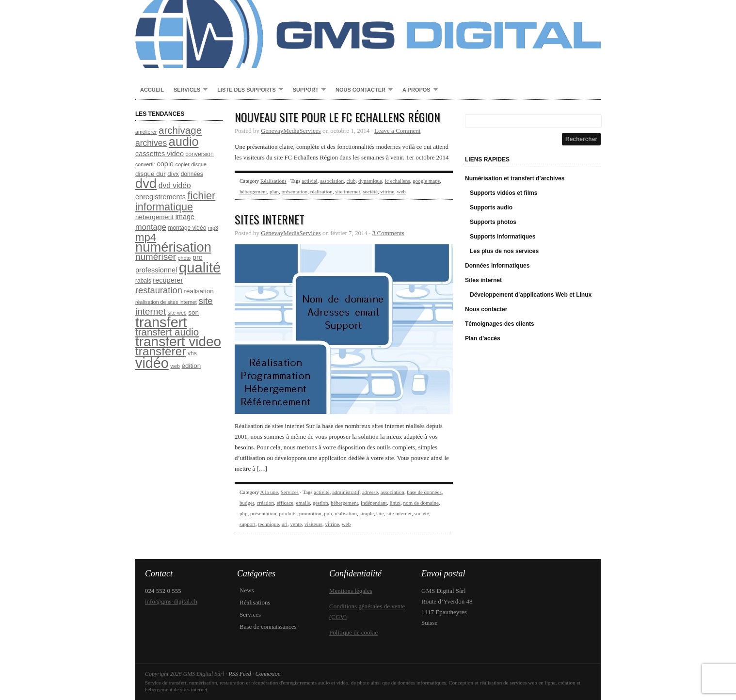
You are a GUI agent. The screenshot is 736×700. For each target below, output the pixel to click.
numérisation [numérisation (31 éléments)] (173, 247)
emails (303, 503)
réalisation (321, 191)
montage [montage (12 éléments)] (151, 227)
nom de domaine (421, 503)
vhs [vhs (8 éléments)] (192, 353)
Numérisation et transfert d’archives (515, 178)
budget (247, 503)
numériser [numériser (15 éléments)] (156, 257)
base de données (424, 492)
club (351, 181)
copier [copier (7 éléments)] (183, 164)
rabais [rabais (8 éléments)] (143, 281)
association (332, 181)
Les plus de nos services (504, 251)
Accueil (152, 90)
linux (395, 503)
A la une (269, 492)
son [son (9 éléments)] (193, 312)
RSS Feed (240, 674)
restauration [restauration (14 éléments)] (159, 290)
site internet (348, 191)
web (401, 191)
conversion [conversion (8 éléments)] (200, 154)
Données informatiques (497, 266)
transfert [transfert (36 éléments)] (161, 322)
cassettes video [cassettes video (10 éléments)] (160, 154)
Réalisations (273, 181)
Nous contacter (362, 90)
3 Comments (388, 233)
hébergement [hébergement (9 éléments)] (154, 217)
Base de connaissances (268, 627)
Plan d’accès (483, 338)
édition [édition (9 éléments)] (192, 366)
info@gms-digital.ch (171, 601)
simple (367, 513)
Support (307, 90)
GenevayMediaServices (291, 131)
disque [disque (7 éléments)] (199, 164)
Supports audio (491, 207)
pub (328, 513)
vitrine (387, 191)
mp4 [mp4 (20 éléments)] (146, 237)
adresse (370, 492)
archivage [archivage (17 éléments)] (180, 130)
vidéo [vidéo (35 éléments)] (152, 363)
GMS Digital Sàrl (368, 34)
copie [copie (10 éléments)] (166, 164)
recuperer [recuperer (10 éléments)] (168, 280)
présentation (295, 191)
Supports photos (493, 222)
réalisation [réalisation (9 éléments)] (199, 291)
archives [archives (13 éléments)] (151, 143)
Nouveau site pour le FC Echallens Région (337, 117)
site (380, 513)
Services (188, 90)
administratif (346, 492)
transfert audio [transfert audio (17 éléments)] (167, 332)
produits (288, 513)
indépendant (374, 503)
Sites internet (270, 219)
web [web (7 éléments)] (175, 366)
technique (269, 524)
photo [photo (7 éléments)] (184, 258)
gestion (320, 503)
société (370, 191)
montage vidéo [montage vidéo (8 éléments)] (187, 228)
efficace (285, 503)
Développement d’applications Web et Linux (531, 295)
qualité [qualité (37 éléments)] (200, 267)
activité (309, 181)
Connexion (268, 674)
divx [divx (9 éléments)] (173, 174)
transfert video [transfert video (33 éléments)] (178, 342)
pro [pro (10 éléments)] (198, 257)
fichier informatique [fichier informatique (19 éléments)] (175, 201)
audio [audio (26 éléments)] (184, 142)
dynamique (370, 181)
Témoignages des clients (500, 324)
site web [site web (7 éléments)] (177, 313)
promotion (310, 513)
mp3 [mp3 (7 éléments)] (213, 228)
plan (274, 191)
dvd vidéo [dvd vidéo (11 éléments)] (175, 185)
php (244, 513)
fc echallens (397, 181)
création (265, 503)
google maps (426, 181)
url (285, 524)
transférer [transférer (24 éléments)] (160, 351)
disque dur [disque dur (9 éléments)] (151, 174)
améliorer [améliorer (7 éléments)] (146, 132)
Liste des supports (248, 90)
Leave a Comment (397, 131)
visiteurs (313, 524)
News (247, 590)
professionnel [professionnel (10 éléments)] (156, 270)
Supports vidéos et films (504, 193)
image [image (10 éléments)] (185, 217)
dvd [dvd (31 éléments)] (146, 183)
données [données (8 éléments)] (192, 174)
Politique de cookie (353, 632)
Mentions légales (351, 591)
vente (296, 524)
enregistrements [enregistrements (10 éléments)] (160, 197)
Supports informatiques (503, 237)
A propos (418, 90)
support (248, 524)
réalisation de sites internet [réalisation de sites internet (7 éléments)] (166, 302)
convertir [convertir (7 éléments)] (145, 164)
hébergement (253, 191)
